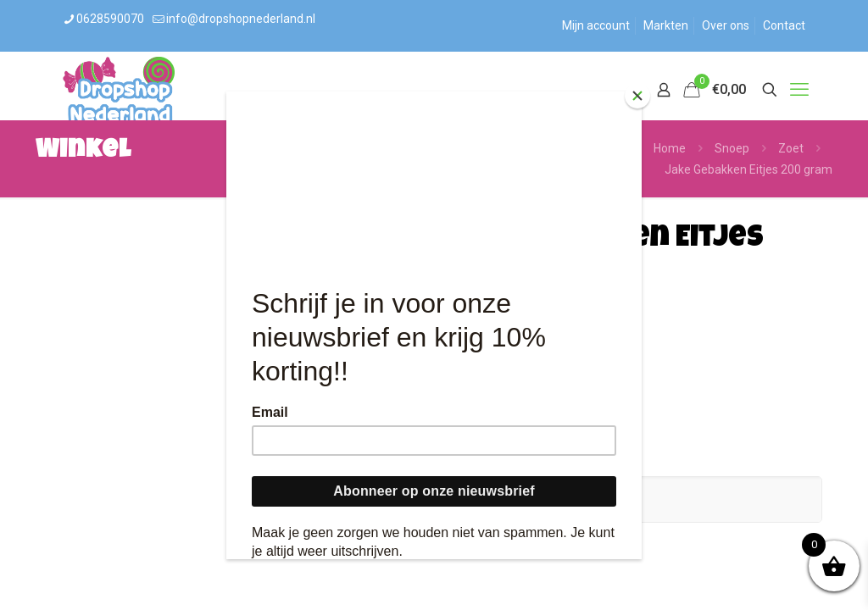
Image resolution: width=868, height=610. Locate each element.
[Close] (637, 96)
